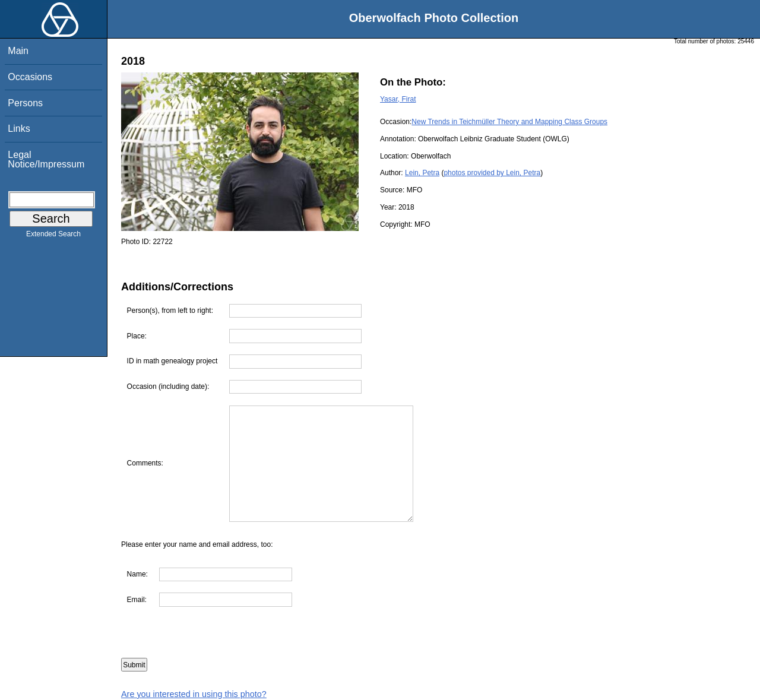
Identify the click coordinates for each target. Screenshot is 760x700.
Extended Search (53, 236)
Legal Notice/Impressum (46, 159)
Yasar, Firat (398, 99)
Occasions (30, 77)
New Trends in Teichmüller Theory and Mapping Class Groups (509, 122)
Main (18, 51)
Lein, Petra (422, 173)
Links (19, 129)
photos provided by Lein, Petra (492, 173)
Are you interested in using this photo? (194, 694)
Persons (25, 103)
